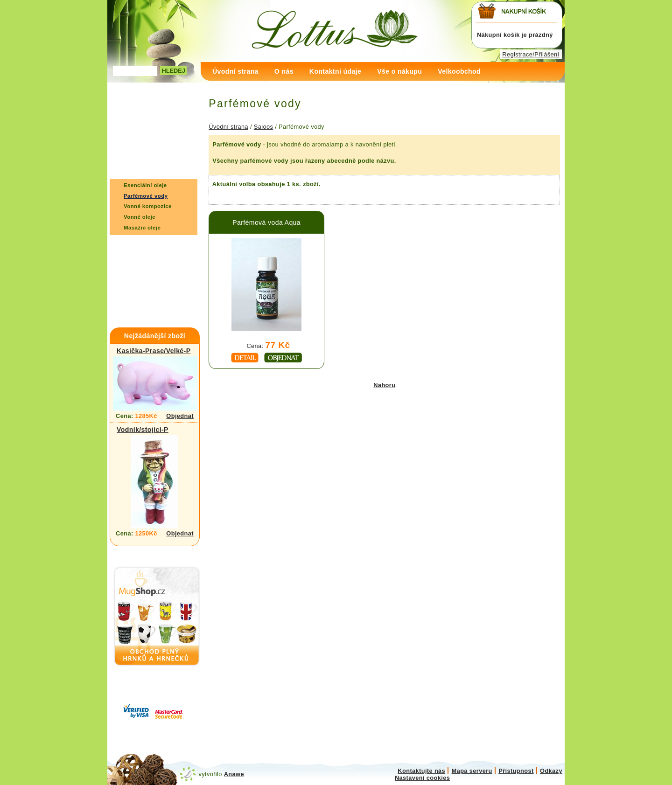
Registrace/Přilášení (531, 54)
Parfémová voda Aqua (266, 222)
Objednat (180, 416)
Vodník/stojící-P (143, 430)
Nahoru (384, 385)
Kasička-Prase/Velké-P (154, 351)
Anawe (234, 774)
